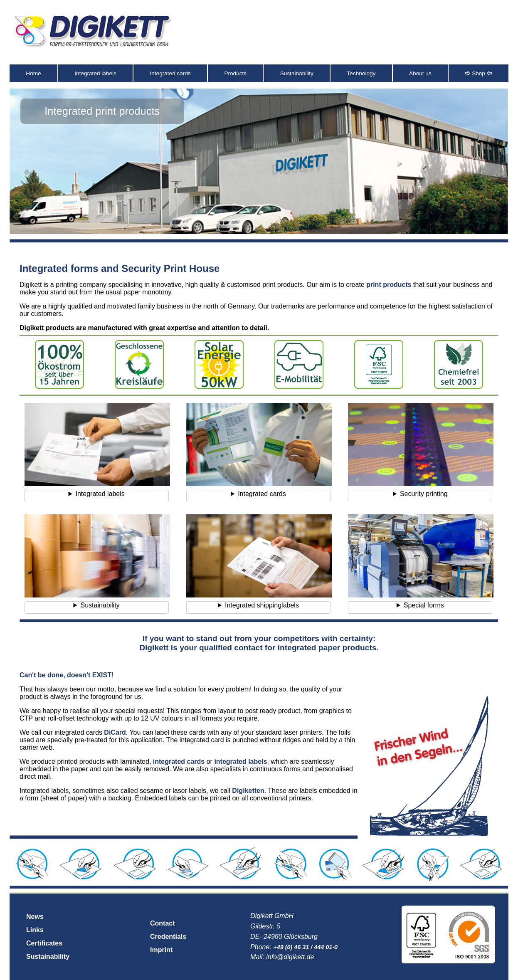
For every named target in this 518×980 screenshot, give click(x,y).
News (35, 917)
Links (35, 930)
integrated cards (179, 762)
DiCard (115, 732)
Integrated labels (95, 73)
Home (33, 73)
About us (420, 73)
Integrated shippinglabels (262, 605)
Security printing (424, 494)
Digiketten (248, 791)
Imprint (161, 950)
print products (389, 285)
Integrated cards (170, 73)
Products (235, 73)
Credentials (168, 937)
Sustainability (297, 73)
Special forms (424, 605)
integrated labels (240, 762)
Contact (163, 923)
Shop (478, 73)
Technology (361, 73)
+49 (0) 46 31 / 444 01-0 (305, 947)
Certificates (44, 943)
